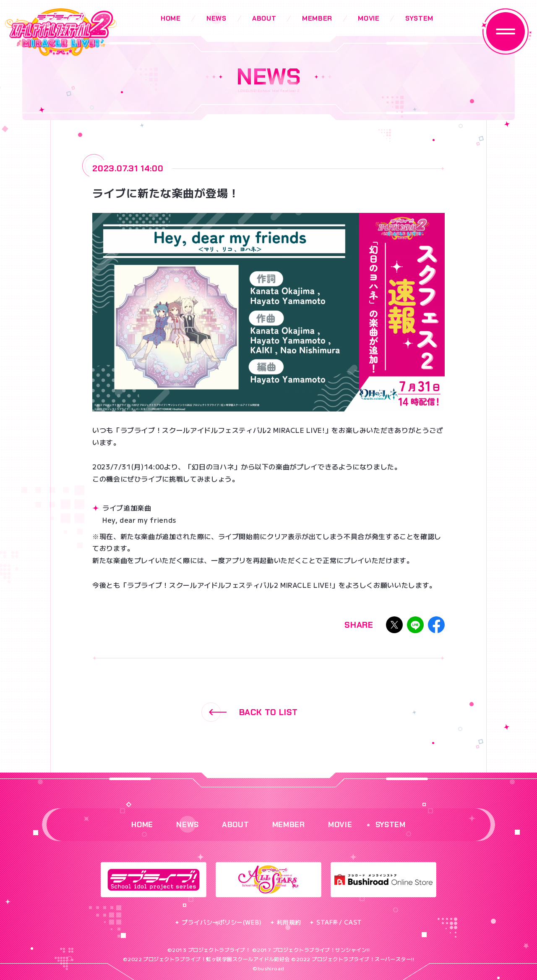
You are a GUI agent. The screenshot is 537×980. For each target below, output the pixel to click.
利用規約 (286, 922)
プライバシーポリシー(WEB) (218, 922)
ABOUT (264, 18)
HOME (171, 18)
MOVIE (369, 18)
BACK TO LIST (250, 712)
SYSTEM (419, 18)
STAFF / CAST (336, 922)
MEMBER (317, 18)
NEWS (216, 18)
